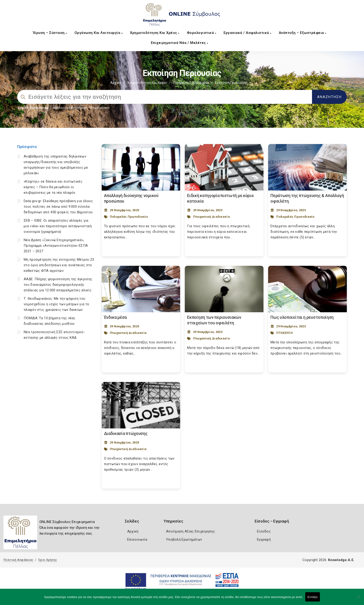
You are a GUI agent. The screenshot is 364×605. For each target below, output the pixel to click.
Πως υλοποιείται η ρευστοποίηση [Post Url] (302, 317)
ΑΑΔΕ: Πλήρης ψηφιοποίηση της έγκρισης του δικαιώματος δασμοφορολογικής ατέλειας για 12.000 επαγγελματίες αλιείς (58, 285)
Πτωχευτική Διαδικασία (191, 83)
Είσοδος (264, 531)
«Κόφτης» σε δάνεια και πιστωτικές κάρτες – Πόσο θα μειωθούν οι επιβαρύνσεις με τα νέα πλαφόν (53, 187)
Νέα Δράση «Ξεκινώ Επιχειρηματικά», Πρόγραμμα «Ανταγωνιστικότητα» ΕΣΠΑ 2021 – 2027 (56, 246)
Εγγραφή (264, 539)
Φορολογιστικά (202, 33)
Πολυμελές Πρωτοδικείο (129, 217)
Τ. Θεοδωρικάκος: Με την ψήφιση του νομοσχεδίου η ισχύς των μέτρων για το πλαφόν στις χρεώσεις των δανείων (56, 304)
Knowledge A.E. (341, 560)
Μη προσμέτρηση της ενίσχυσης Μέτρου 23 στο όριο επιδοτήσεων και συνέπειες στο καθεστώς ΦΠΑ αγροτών (59, 265)
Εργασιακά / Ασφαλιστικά (247, 33)
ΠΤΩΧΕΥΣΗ (284, 333)
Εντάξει (313, 597)
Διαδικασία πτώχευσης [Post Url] (126, 433)
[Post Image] (141, 167)
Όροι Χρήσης (48, 560)
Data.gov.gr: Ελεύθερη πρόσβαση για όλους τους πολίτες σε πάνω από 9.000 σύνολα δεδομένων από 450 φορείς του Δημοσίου (58, 207)
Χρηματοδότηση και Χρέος (155, 33)
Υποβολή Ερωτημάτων (184, 539)
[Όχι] (358, 599)
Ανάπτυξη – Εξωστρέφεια (303, 33)
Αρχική (116, 83)
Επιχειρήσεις (100, 108)
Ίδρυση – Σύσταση (50, 33)
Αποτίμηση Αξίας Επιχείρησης (190, 531)
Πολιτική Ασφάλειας (18, 560)
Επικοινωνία (137, 539)
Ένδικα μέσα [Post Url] (115, 317)
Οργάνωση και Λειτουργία (99, 33)
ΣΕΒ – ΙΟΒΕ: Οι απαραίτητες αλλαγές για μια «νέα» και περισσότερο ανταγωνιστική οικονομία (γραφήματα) (58, 226)
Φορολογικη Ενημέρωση (70, 108)
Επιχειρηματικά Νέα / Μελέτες (180, 43)
